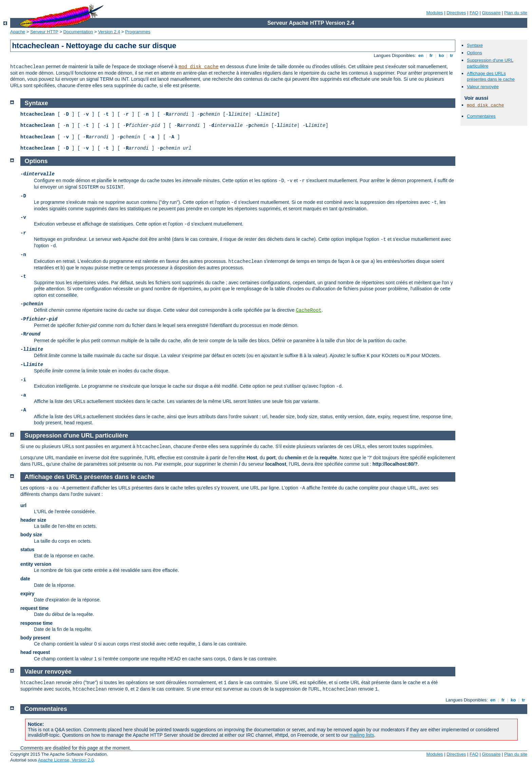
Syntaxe (475, 45)
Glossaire (491, 13)
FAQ (474, 13)
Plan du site (516, 13)
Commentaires (481, 116)
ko (441, 55)
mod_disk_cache (199, 67)
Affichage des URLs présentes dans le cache (491, 76)
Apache (18, 32)
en (421, 55)
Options (474, 53)
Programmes (138, 32)
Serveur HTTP (44, 32)
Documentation (78, 32)
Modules (434, 13)
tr (452, 55)
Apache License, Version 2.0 (66, 760)
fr (431, 55)
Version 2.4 (109, 32)
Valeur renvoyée (483, 87)
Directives (456, 13)
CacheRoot (309, 310)
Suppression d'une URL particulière (77, 436)
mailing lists (362, 735)
